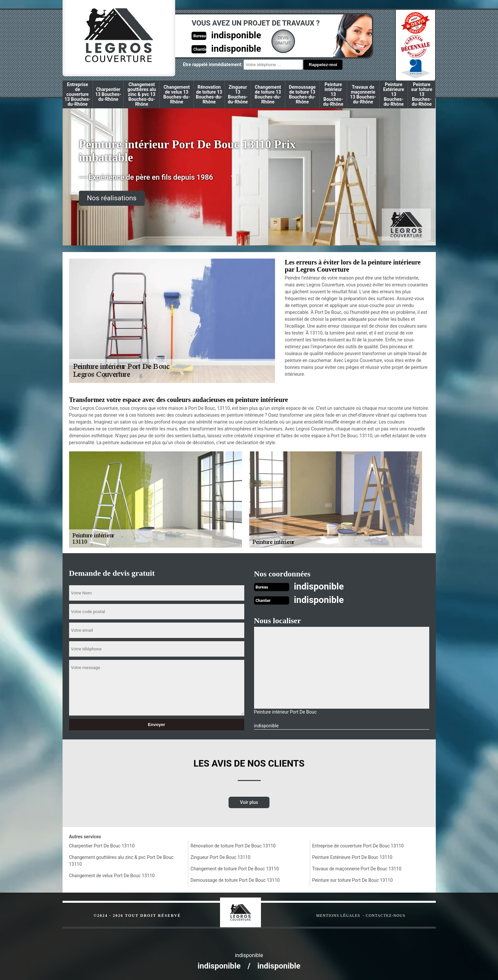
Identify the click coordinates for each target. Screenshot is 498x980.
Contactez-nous (386, 915)
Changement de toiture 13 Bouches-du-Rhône (268, 94)
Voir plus (249, 802)
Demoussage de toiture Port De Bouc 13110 (235, 880)
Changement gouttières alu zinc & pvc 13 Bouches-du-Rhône (142, 94)
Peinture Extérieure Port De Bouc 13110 (352, 857)
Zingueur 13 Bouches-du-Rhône (238, 94)
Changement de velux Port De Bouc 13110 (112, 875)
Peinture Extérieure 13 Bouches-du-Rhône (394, 94)
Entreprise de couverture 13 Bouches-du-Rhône (78, 94)
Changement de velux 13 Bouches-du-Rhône (177, 94)
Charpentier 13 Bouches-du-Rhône (108, 94)
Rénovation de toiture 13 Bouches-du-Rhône (209, 94)
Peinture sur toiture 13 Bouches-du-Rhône (422, 94)
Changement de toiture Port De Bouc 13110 (235, 868)
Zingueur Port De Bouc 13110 (221, 857)
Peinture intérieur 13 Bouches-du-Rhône (333, 94)
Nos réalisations (112, 198)
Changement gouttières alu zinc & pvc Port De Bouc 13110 (121, 860)
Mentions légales (338, 915)
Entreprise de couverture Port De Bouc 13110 (358, 845)
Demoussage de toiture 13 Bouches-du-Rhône (302, 94)
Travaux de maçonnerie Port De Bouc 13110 (357, 868)
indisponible (227, 35)
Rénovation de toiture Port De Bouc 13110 (233, 845)
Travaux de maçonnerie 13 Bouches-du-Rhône (363, 94)
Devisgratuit (275, 41)
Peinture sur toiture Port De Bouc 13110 (352, 880)
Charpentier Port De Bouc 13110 (102, 845)
